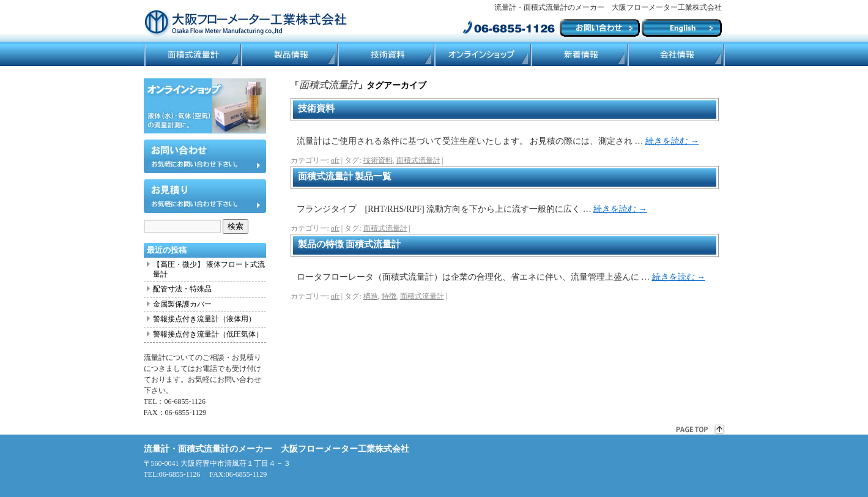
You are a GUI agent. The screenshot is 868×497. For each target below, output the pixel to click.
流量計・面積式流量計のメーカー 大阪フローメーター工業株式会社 (276, 449)
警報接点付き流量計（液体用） (204, 319)
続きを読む (672, 141)
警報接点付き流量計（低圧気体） (208, 334)
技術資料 (385, 55)
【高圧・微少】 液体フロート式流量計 (209, 269)
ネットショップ (482, 55)
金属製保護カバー (182, 304)
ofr (335, 160)
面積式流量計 (192, 55)
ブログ (579, 55)
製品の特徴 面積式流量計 (350, 244)
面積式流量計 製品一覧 (345, 176)
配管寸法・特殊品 (182, 289)
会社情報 (676, 55)
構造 (371, 296)
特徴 (389, 296)
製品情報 (289, 55)
